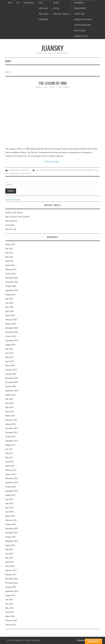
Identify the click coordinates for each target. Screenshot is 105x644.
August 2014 (10, 595)
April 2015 (10, 562)
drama (53, 170)
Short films (43, 8)
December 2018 (12, 378)
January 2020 (11, 324)
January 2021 (11, 274)
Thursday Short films (82, 25)
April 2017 (10, 462)
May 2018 (9, 407)
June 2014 (9, 604)
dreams (59, 170)
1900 (37, 170)
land (97, 170)
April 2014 (10, 612)
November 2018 (12, 382)
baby (48, 170)
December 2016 (12, 478)
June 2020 (9, 303)
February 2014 (11, 621)
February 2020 (11, 320)
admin (52, 87)
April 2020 (10, 311)
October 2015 (11, 537)
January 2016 (11, 524)
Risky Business (11, 221)
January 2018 (11, 424)
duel (64, 170)
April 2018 (10, 412)
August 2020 (10, 295)
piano (18, 173)
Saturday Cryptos (81, 36)
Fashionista (82, 640)
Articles (56, 8)
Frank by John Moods (14, 213)
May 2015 (9, 558)
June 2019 (9, 353)
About (10, 3)
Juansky (52, 48)
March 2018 (10, 416)
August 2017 (10, 445)
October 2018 (11, 386)
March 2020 (10, 315)
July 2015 (9, 549)
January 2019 (11, 374)
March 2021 (10, 265)
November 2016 (12, 483)
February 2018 (11, 420)
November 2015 (12, 533)
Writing (56, 3)
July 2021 (9, 249)
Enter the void (11, 229)
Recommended (79, 3)
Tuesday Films (79, 14)
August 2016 (10, 495)
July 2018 (9, 399)
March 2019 (10, 366)
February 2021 (11, 269)
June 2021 (9, 253)
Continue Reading (52, 162)
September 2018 (12, 391)
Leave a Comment (63, 87)
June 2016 (9, 504)
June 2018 (9, 403)
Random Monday (80, 8)
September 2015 (12, 541)
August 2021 (10, 244)
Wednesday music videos (83, 19)
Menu (8, 61)
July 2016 (9, 499)
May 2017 (9, 458)
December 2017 (12, 428)
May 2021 (9, 257)
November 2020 (12, 282)
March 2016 (10, 516)
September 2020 (12, 290)
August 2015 (10, 545)
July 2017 (9, 449)
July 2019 (9, 349)
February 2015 (11, 570)
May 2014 (9, 608)
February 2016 (11, 520)
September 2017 (12, 441)
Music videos (44, 14)
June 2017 (9, 453)
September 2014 (12, 591)
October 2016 (11, 487)
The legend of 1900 (52, 83)
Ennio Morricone (73, 170)
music (7, 173)
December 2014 (12, 579)
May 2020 (9, 307)
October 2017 (11, 437)
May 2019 (9, 357)
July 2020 (9, 299)
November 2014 (12, 583)
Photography (29, 3)
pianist (13, 173)
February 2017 (11, 470)
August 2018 (10, 395)
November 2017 (12, 432)
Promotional (44, 19)
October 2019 (11, 336)
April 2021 (10, 261)
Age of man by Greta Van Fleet (18, 217)
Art (18, 3)
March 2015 (10, 566)
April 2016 (10, 512)
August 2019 (10, 345)
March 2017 (10, 466)
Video (40, 3)
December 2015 (12, 529)
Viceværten (10, 225)
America (43, 170)
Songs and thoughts (61, 14)
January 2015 (11, 575)
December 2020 (12, 278)
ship (22, 173)
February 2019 (11, 370)
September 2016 (12, 491)
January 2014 (11, 625)
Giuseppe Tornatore (87, 170)
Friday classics (80, 31)
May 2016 (9, 508)
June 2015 (9, 554)
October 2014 (11, 587)
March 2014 (10, 616)
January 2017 (11, 474)
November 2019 (12, 332)
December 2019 (12, 328)
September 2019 (12, 341)
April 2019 (10, 361)
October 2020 (11, 286)
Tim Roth (28, 173)
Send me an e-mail (13, 200)
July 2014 (9, 600)
